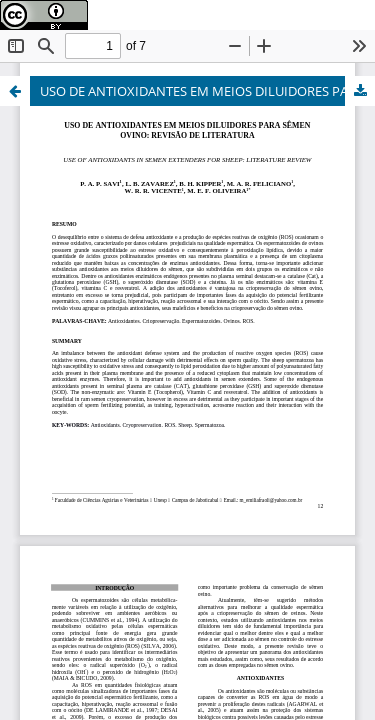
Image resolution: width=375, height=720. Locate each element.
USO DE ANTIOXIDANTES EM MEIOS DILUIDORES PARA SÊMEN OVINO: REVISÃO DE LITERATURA (207, 91)
